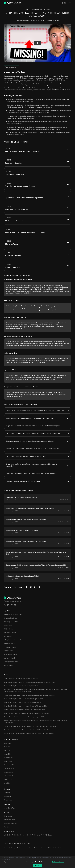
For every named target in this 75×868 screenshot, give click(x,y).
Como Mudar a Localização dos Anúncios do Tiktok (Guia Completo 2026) (30, 508)
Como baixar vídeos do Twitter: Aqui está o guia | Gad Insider (26, 541)
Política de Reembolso (55, 848)
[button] (65, 3)
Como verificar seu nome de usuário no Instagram (22, 530)
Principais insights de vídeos (41, 9)
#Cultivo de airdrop (12, 500)
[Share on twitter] (5, 605)
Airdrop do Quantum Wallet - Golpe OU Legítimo (22, 497)
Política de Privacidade (25, 848)
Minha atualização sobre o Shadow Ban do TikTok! (22, 576)
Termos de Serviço (10, 848)
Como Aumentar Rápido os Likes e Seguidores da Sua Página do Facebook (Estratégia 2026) (36, 565)
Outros (50, 835)
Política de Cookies (40, 848)
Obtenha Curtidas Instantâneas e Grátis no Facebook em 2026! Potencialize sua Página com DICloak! (36, 553)
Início (27, 9)
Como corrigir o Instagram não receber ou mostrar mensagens (26, 519)
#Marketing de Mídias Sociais (15, 511)
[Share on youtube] (15, 605)
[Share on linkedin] (8, 605)
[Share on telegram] (12, 605)
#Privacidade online (23, 21)
